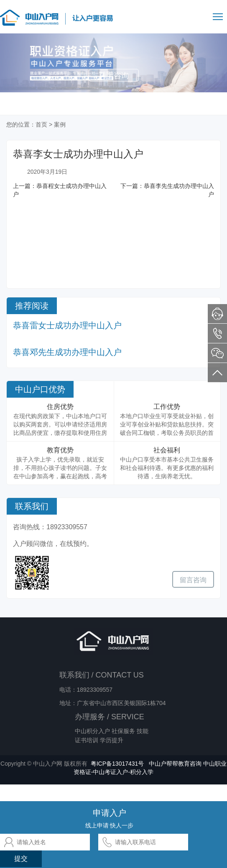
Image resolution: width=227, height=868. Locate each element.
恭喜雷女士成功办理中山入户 (67, 325)
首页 (41, 124)
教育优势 (60, 450)
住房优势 (60, 407)
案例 (60, 124)
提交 (21, 859)
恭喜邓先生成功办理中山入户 (67, 352)
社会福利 (167, 450)
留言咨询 (193, 580)
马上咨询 (114, 76)
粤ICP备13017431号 (117, 764)
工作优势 (167, 407)
